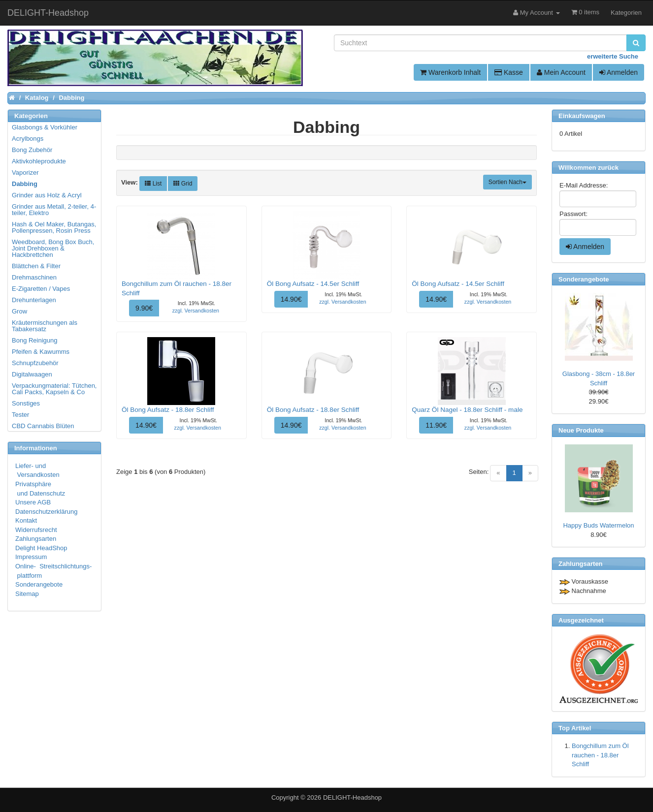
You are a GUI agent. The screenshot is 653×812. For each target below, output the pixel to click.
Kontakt (26, 520)
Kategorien (626, 13)
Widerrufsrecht (36, 530)
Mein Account (561, 72)
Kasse (509, 72)
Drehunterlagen (34, 300)
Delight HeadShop (41, 548)
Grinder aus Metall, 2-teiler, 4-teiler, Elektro (54, 210)
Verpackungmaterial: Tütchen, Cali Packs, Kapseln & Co (54, 389)
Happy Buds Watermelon (598, 525)
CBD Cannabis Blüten (43, 426)
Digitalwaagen (32, 374)
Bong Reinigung (35, 340)
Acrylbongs (28, 139)
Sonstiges (26, 403)
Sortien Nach (507, 182)
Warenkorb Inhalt (450, 72)
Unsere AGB (33, 502)
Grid (183, 184)
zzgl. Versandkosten (196, 311)
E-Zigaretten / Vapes (41, 289)
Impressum (31, 557)
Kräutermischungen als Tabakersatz (45, 326)
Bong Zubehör (32, 150)
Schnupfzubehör (35, 363)
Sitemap (27, 594)
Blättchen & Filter (36, 266)
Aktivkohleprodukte (39, 161)
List (153, 184)
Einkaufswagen (582, 116)
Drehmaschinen (34, 277)
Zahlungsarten (36, 539)
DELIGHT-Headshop (352, 797)
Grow (19, 311)
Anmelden (619, 72)
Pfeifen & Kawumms (41, 352)
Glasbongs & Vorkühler (45, 127)
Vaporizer (25, 172)
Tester (20, 415)
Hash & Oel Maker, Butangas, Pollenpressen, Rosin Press (54, 227)
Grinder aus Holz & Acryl (47, 195)
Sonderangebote (39, 584)
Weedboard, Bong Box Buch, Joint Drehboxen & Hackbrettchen (53, 248)
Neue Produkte (581, 430)
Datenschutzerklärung (46, 512)
